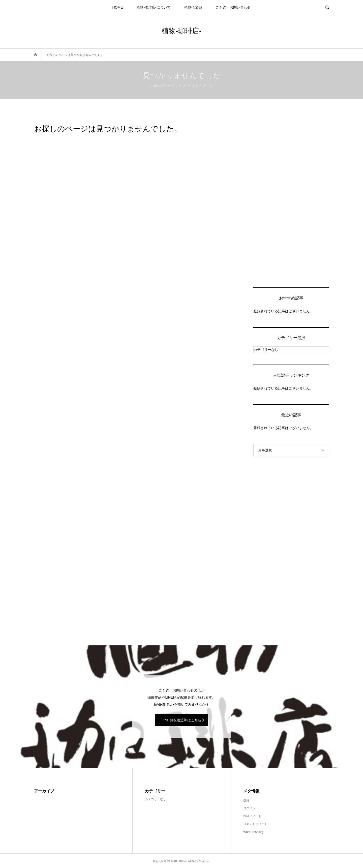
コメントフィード (255, 824)
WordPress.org (253, 832)
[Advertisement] (291, 199)
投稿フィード (252, 816)
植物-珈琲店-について (153, 7)
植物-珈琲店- (182, 31)
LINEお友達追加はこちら (181, 720)
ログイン (249, 808)
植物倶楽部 (193, 7)
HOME (118, 7)
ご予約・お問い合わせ (233, 7)
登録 (246, 800)
